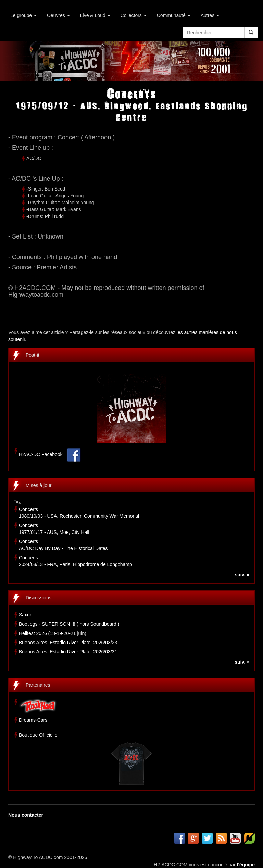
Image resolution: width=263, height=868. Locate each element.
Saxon (26, 615)
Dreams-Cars (33, 720)
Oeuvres (58, 15)
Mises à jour (39, 485)
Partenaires (38, 685)
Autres (210, 15)
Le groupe (23, 15)
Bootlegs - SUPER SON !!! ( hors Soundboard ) (69, 624)
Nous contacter (26, 815)
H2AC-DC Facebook (41, 455)
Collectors (134, 15)
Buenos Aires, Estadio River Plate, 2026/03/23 (68, 643)
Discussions (39, 598)
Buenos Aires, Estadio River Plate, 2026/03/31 (68, 652)
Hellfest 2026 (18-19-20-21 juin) (53, 633)
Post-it (33, 355)
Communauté (174, 15)
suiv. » (242, 575)
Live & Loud (95, 15)
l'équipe (246, 865)
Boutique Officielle (38, 735)
